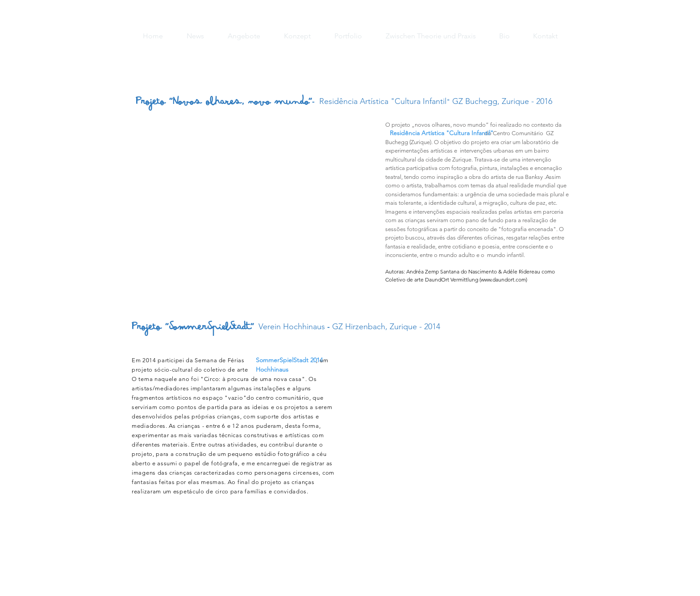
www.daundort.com (503, 279)
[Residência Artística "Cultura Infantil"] (442, 133)
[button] (249, 203)
